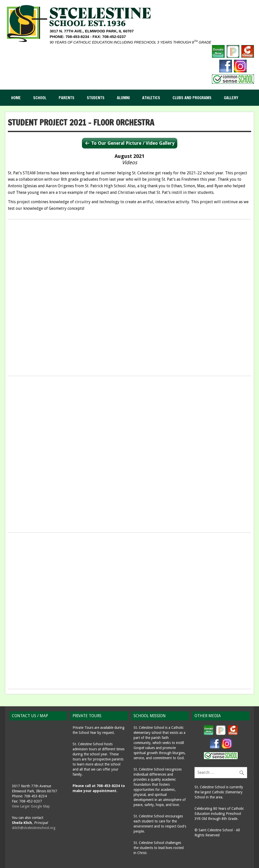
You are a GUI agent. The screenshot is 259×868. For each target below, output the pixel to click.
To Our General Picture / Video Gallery (133, 143)
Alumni (123, 98)
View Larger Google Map (31, 806)
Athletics (151, 98)
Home (16, 98)
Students (96, 98)
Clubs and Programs (192, 98)
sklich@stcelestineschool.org (34, 828)
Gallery (231, 98)
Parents (67, 98)
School (40, 98)
